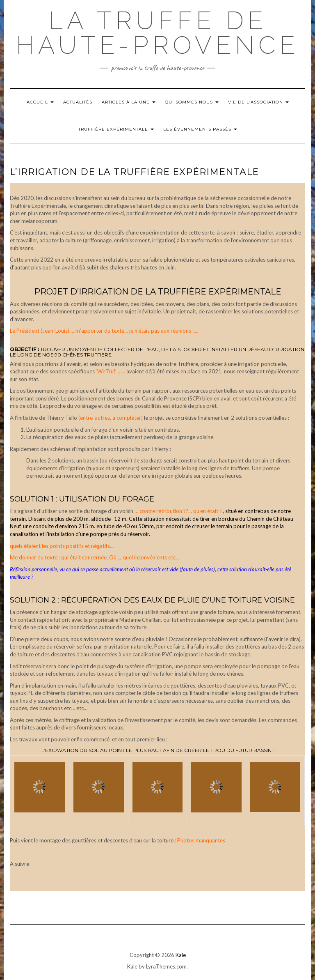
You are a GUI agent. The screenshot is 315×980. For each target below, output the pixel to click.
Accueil (40, 102)
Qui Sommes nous (192, 102)
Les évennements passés (200, 129)
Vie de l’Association (258, 102)
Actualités (78, 102)
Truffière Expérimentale (116, 129)
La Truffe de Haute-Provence (157, 33)
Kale (181, 955)
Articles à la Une (129, 102)
